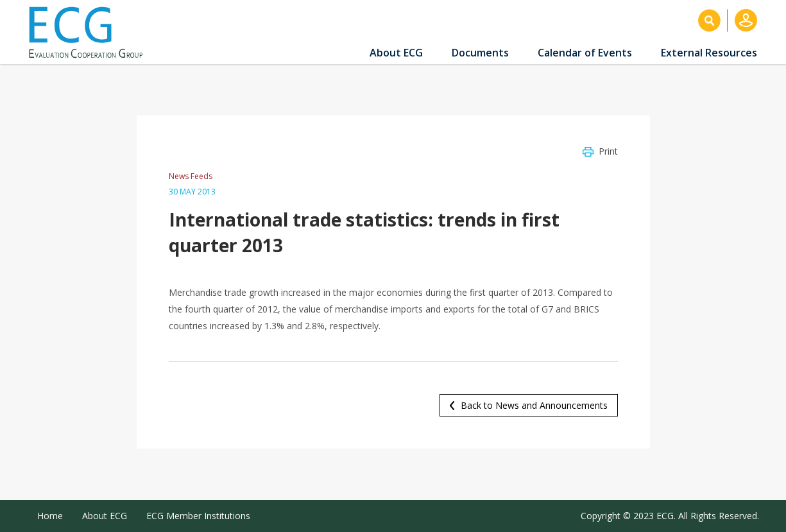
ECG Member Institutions (198, 516)
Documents (480, 53)
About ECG (396, 53)
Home (50, 516)
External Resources (709, 53)
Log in (746, 20)
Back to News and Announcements (534, 405)
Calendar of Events (585, 53)
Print (608, 151)
